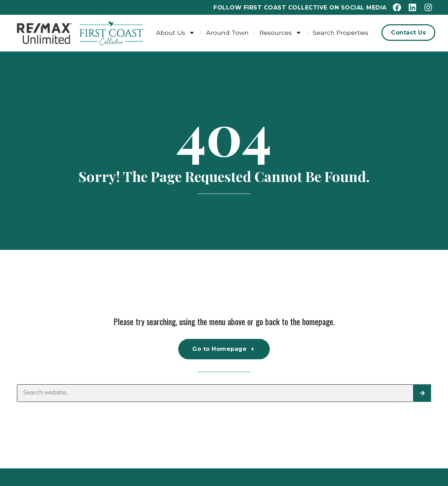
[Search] (422, 393)
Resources (281, 33)
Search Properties (341, 33)
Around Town (227, 33)
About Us (176, 33)
